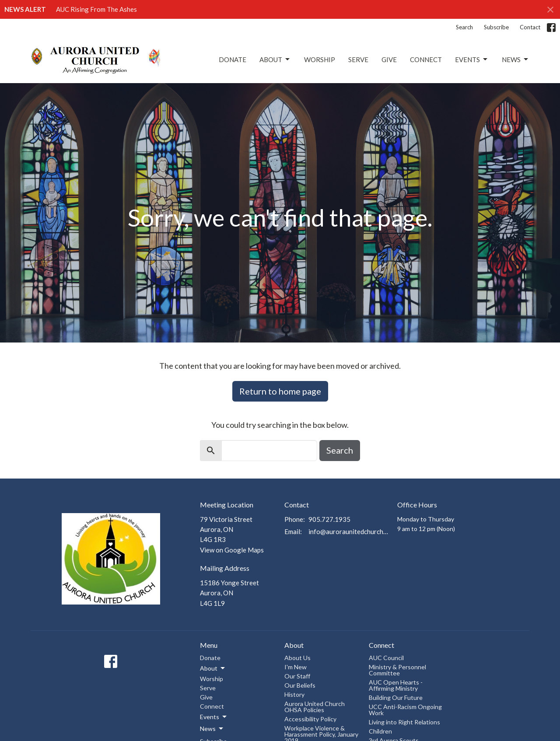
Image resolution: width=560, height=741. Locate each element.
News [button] (212, 729)
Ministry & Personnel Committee (397, 670)
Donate (233, 59)
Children (380, 731)
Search (464, 27)
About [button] (213, 668)
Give (389, 59)
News (516, 59)
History (294, 694)
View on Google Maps (232, 550)
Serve (358, 59)
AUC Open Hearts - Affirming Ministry (396, 685)
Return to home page (280, 391)
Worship (320, 59)
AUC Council (386, 658)
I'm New (296, 667)
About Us (297, 658)
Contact (530, 27)
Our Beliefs (300, 685)
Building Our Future (396, 697)
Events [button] (214, 717)
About (275, 59)
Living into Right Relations (404, 722)
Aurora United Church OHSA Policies (315, 707)
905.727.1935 (329, 519)
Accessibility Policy (310, 719)
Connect (426, 59)
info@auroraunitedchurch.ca (348, 531)
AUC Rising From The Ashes (96, 9)
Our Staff (297, 676)
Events (472, 59)
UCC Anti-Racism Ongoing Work (405, 710)
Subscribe (496, 27)
